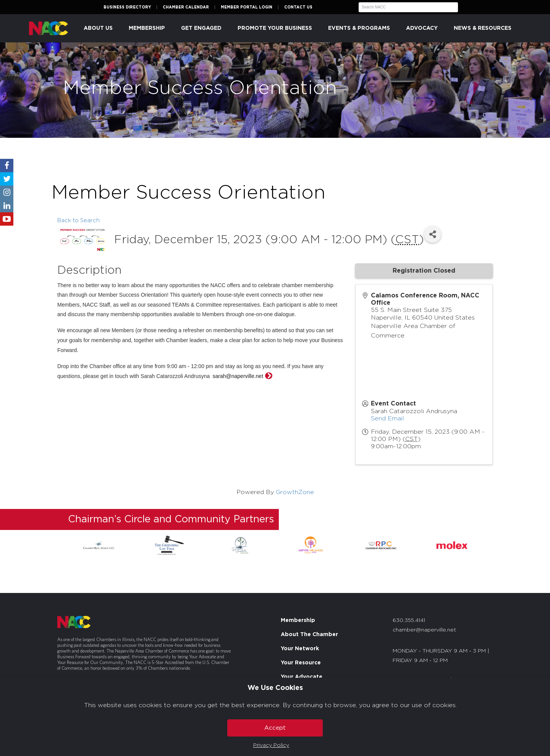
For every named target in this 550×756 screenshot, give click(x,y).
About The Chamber (309, 635)
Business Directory (127, 7)
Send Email (387, 418)
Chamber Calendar (186, 7)
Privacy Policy (271, 745)
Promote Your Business (275, 28)
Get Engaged (201, 28)
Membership (147, 28)
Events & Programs (359, 28)
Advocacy (422, 28)
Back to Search (78, 220)
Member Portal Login (247, 7)
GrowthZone (295, 492)
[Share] (433, 234)
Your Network (300, 649)
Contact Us (298, 7)
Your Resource (301, 663)
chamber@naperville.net (424, 630)
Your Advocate (302, 677)
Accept (275, 728)
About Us (98, 28)
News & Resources (483, 28)
